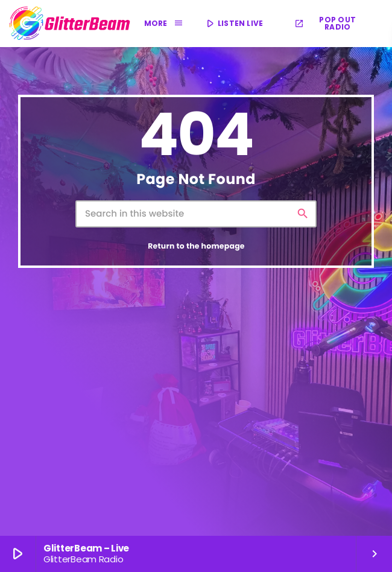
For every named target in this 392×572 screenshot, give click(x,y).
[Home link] (70, 24)
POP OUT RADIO (325, 23)
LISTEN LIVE (234, 24)
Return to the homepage (196, 246)
